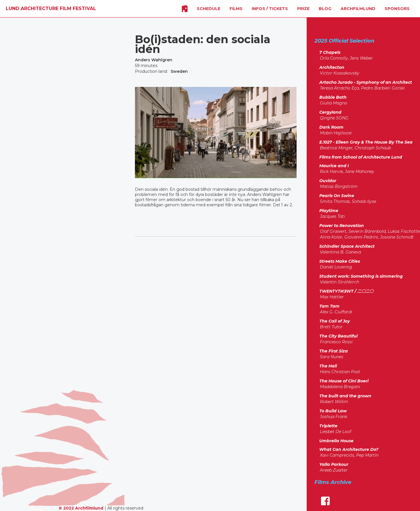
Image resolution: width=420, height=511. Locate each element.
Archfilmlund (358, 9)
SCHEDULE (209, 9)
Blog (325, 9)
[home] (51, 9)
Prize (303, 9)
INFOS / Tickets (270, 9)
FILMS (236, 9)
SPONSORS (397, 9)
